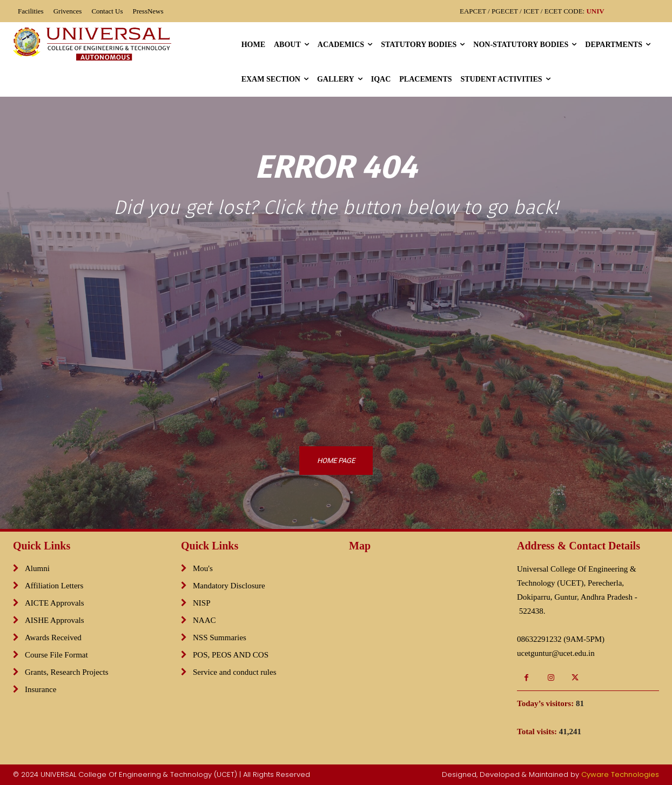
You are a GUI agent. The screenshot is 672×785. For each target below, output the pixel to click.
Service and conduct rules (235, 672)
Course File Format (56, 655)
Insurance (41, 689)
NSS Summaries (220, 638)
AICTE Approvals (55, 603)
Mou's (203, 568)
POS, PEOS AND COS (231, 655)
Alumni (37, 568)
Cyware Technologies (620, 774)
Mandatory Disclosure (229, 586)
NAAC (204, 620)
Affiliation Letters (54, 586)
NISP (202, 603)
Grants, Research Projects (67, 672)
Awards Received (53, 638)
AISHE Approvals (55, 620)
